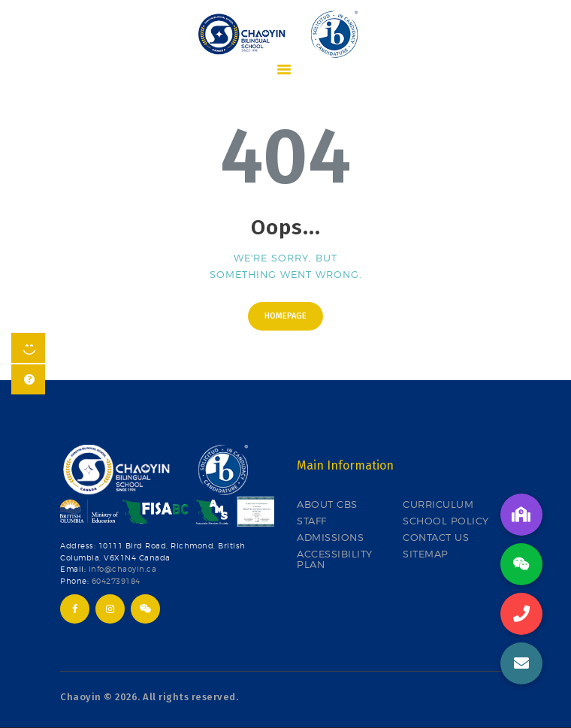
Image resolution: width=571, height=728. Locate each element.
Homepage (285, 316)
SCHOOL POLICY (446, 521)
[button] (521, 663)
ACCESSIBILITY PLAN (335, 559)
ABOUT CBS (327, 504)
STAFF (312, 521)
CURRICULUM (438, 504)
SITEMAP (426, 554)
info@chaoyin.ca (123, 569)
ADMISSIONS (330, 537)
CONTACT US (436, 537)
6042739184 (116, 581)
